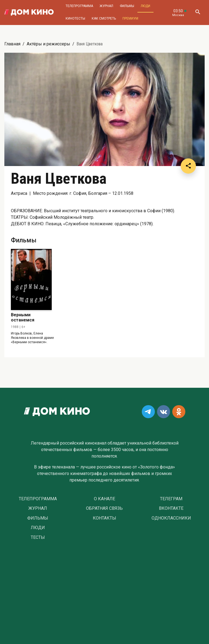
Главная (12, 44)
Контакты (104, 518)
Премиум (130, 18)
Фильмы (127, 6)
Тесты (38, 537)
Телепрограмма (79, 6)
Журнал (106, 6)
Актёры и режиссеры (48, 44)
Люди (145, 6)
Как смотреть (104, 18)
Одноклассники (171, 518)
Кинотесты (75, 18)
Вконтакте (171, 508)
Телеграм (171, 499)
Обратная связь (104, 508)
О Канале (104, 499)
